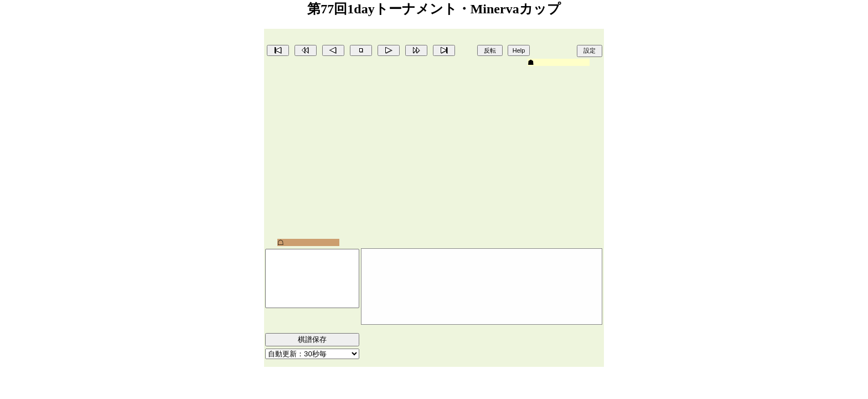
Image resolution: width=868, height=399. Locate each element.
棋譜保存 (312, 339)
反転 (490, 50)
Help (519, 50)
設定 (590, 50)
